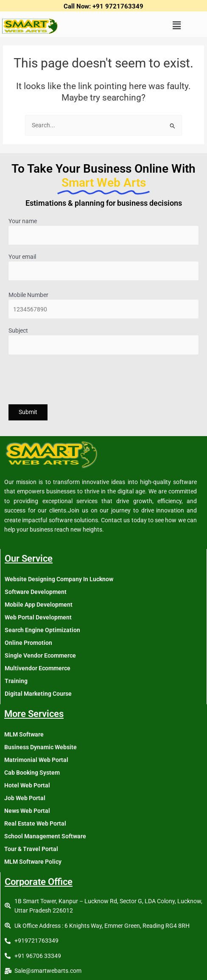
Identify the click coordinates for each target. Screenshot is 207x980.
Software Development (36, 592)
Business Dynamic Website (41, 747)
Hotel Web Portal (27, 785)
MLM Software (24, 734)
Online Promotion (28, 643)
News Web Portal (27, 811)
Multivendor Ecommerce (38, 668)
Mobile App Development (39, 605)
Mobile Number (103, 305)
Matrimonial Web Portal (36, 760)
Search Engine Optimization (42, 630)
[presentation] (73, 381)
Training (16, 681)
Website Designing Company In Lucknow (59, 579)
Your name (103, 231)
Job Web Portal (25, 798)
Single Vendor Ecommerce (40, 655)
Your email (103, 267)
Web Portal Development (38, 617)
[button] (176, 26)
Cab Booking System (32, 773)
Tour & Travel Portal (31, 849)
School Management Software (45, 836)
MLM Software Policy (33, 862)
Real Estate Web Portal (35, 823)
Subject (103, 341)
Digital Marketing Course (38, 694)
